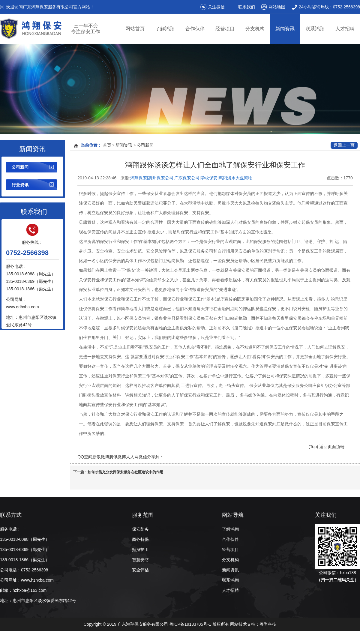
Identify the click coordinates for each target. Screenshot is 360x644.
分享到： (155, 457)
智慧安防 (140, 560)
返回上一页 (344, 145)
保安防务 (140, 529)
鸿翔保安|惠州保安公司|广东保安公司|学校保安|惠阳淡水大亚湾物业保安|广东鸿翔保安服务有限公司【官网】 (191, 178)
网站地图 (277, 7)
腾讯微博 (118, 457)
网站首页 (135, 29)
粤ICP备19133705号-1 (191, 624)
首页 (107, 145)
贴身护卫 (140, 550)
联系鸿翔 (315, 29)
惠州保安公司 (106, 637)
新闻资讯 (285, 29)
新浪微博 (101, 457)
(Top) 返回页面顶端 (327, 447)
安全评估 (140, 570)
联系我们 (247, 7)
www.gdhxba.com (22, 307)
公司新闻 (20, 167)
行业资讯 (20, 185)
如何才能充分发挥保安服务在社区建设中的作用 (125, 472)
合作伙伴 (195, 29)
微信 (143, 457)
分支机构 (255, 29)
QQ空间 (85, 457)
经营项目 (225, 29)
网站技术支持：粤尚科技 (253, 624)
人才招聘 (345, 29)
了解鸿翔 (165, 29)
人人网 (132, 457)
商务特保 (140, 539)
